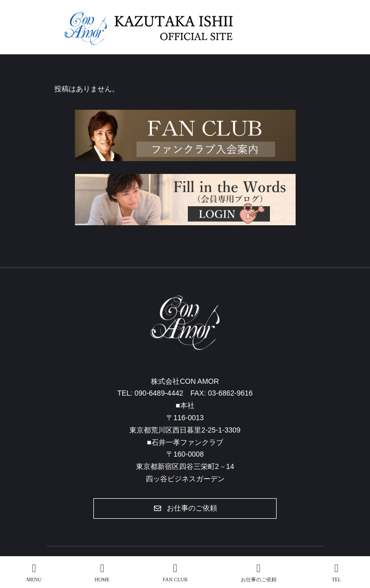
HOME (102, 573)
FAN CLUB (175, 573)
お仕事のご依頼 (259, 573)
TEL (337, 573)
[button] (185, 508)
